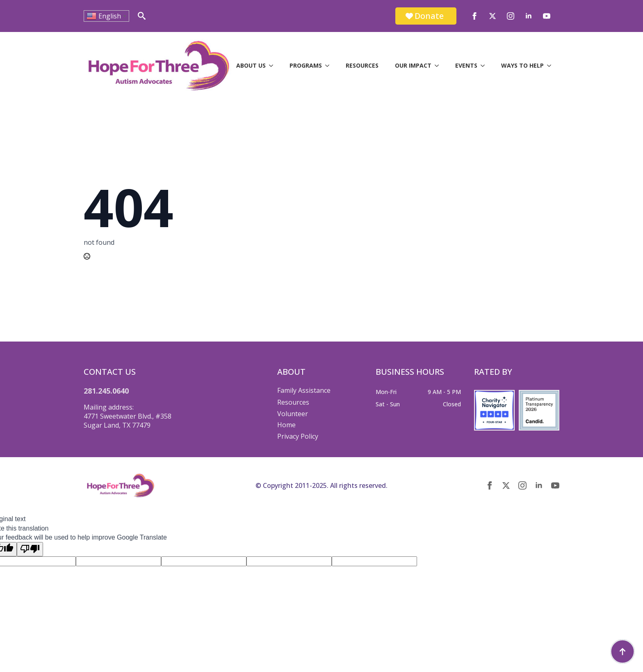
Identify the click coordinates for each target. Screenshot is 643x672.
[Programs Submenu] (330, 66)
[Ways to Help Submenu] (552, 66)
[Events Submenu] (485, 66)
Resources (362, 65)
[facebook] (474, 16)
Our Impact (413, 65)
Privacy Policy (298, 436)
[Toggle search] (142, 16)
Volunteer (293, 414)
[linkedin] (529, 16)
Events (466, 65)
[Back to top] (622, 651)
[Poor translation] (30, 549)
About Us (251, 65)
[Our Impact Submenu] (439, 66)
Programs (306, 65)
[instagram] (511, 16)
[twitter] (493, 16)
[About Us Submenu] (274, 66)
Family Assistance (304, 390)
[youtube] (547, 16)
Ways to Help (522, 65)
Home (286, 425)
